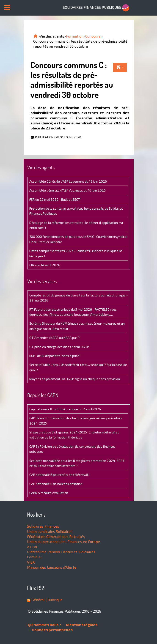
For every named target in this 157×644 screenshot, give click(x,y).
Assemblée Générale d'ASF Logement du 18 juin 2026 (68, 181)
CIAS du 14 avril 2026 (45, 265)
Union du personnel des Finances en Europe (63, 541)
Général (38, 600)
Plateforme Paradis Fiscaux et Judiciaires (61, 552)
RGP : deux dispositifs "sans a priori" (55, 356)
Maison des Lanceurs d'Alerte (52, 567)
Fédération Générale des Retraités (56, 536)
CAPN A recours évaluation (49, 493)
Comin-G (34, 557)
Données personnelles (51, 630)
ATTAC (33, 547)
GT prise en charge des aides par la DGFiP (59, 347)
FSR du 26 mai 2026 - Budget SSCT (55, 199)
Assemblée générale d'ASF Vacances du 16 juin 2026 (67, 190)
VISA (31, 562)
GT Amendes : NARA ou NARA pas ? (55, 338)
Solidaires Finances (43, 526)
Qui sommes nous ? (44, 625)
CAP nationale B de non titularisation (56, 484)
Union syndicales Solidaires (50, 531)
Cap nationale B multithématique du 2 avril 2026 (65, 409)
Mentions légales (80, 625)
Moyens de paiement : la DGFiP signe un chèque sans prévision (75, 379)
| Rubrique (54, 600)
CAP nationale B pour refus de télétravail (59, 475)
